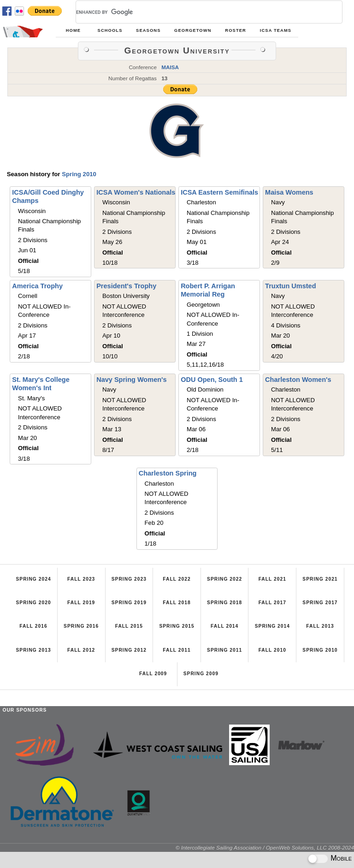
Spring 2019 (129, 603)
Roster (236, 30)
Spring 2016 (81, 626)
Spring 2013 (33, 650)
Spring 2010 (79, 174)
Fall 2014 (224, 626)
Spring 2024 (33, 579)
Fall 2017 (272, 603)
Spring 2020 (33, 603)
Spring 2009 (201, 674)
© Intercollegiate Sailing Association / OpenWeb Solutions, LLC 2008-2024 (265, 847)
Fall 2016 (33, 626)
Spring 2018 (224, 603)
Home (73, 30)
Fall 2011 (177, 650)
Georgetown (193, 30)
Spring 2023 (129, 579)
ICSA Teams (276, 30)
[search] (198, 12)
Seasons (148, 30)
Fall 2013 (320, 626)
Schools (110, 30)
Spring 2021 (320, 579)
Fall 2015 (129, 626)
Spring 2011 (224, 650)
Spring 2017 (320, 603)
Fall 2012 (81, 650)
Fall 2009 (153, 674)
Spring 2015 (177, 626)
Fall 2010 (272, 650)
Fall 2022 (177, 579)
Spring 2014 (272, 626)
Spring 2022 (224, 579)
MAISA (170, 67)
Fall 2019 (81, 603)
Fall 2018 (177, 603)
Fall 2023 (81, 579)
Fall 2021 (272, 579)
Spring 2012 (129, 650)
